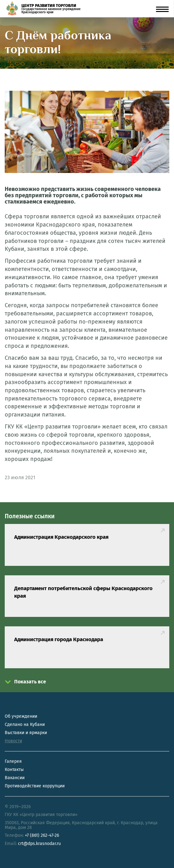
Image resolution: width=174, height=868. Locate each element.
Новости (13, 741)
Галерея (13, 761)
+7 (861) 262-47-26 (42, 835)
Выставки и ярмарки (26, 733)
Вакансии (15, 778)
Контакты (14, 770)
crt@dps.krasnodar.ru (39, 844)
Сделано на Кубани (25, 724)
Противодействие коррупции (35, 786)
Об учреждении (21, 716)
